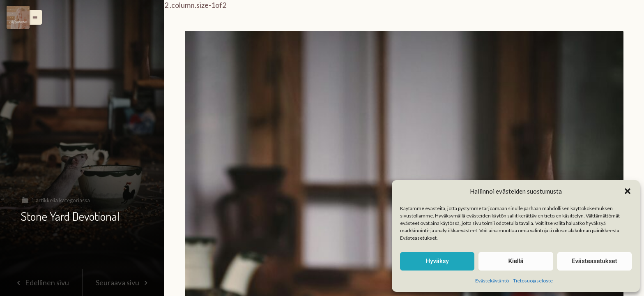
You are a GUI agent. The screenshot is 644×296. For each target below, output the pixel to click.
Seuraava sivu (123, 282)
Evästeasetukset (594, 261)
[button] (628, 191)
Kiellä (516, 261)
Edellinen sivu (41, 282)
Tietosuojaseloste (533, 281)
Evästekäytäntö (492, 281)
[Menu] (18, 17)
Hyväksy (437, 261)
